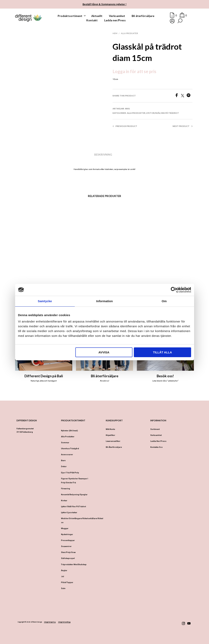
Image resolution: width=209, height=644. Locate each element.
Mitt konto (110, 429)
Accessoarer (67, 454)
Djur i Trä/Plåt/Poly (70, 473)
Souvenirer (66, 546)
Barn (63, 460)
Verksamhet (117, 16)
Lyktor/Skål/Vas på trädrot (163, 113)
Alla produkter (129, 33)
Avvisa (104, 352)
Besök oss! (165, 376)
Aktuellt (97, 16)
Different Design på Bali (44, 376)
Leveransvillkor (113, 441)
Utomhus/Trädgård (70, 448)
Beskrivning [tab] (103, 155)
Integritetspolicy (50, 622)
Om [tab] (164, 301)
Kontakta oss (157, 447)
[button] (173, 16)
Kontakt (92, 20)
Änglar (64, 570)
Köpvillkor (110, 435)
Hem (115, 33)
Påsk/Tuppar (67, 582)
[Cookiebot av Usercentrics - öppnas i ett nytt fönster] (174, 290)
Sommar (65, 443)
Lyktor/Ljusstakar (69, 512)
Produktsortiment (70, 16)
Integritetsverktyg (64, 622)
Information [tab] (105, 301)
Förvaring (66, 489)
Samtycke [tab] (45, 301)
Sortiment (155, 429)
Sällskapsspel (68, 558)
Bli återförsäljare (143, 16)
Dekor (64, 466)
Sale (63, 588)
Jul (63, 576)
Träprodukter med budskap (74, 564)
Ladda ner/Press (115, 20)
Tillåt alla (162, 352)
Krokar (64, 500)
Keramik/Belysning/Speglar (74, 495)
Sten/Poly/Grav (68, 552)
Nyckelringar (67, 534)
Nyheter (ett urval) (70, 431)
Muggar (65, 528)
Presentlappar (68, 540)
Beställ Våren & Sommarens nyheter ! (104, 4)
